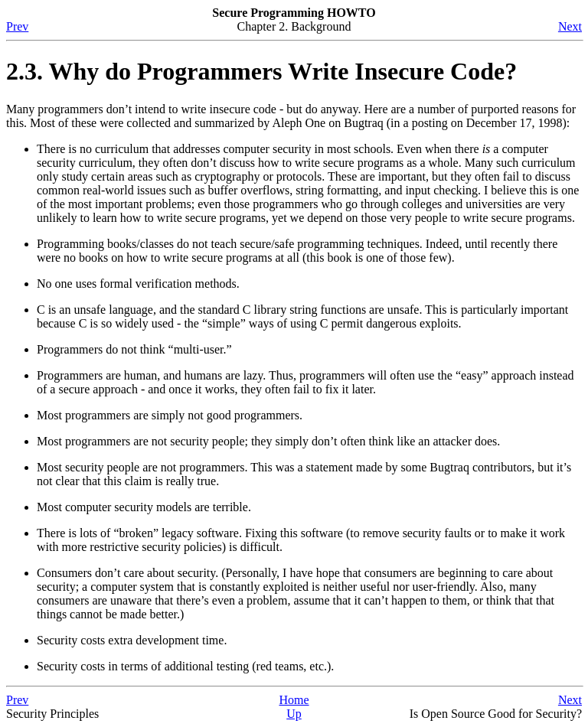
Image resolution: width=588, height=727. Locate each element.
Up (294, 714)
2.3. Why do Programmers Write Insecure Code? (261, 71)
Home (294, 700)
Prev (17, 26)
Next (570, 26)
